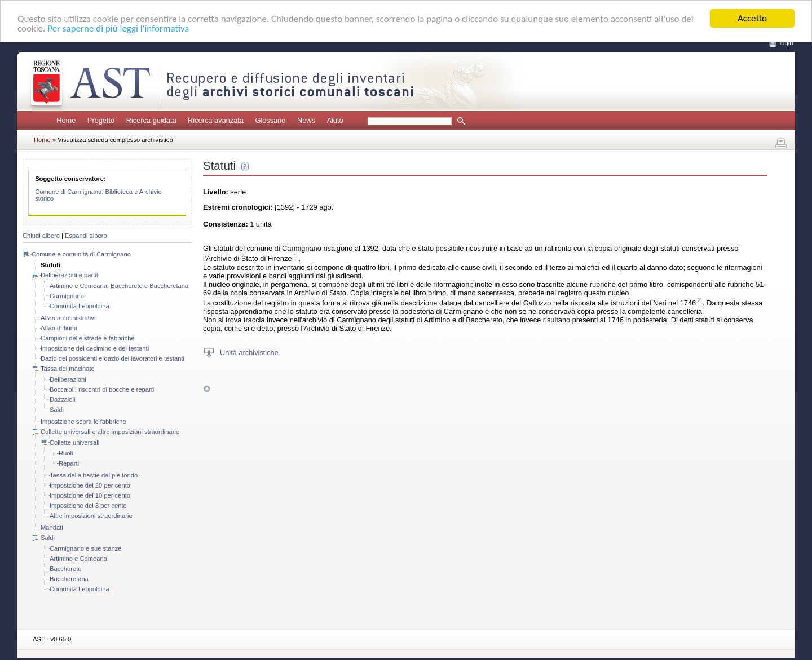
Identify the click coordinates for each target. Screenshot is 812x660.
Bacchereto (66, 569)
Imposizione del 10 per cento (90, 495)
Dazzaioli (62, 400)
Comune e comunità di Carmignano (81, 254)
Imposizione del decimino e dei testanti (95, 348)
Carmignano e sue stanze (86, 548)
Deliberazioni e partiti (70, 275)
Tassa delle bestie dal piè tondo (94, 475)
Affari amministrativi (68, 318)
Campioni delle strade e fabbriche (88, 338)
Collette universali (74, 442)
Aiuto (335, 120)
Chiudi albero (41, 236)
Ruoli (66, 453)
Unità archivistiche (249, 352)
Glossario (270, 120)
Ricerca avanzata (216, 120)
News (306, 120)
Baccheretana (69, 579)
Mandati (52, 528)
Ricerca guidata (151, 120)
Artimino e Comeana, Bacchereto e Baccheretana (119, 286)
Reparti (69, 463)
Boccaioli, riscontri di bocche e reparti (102, 389)
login (787, 43)
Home (66, 120)
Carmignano (67, 296)
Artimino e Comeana (78, 559)
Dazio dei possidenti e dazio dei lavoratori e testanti (112, 358)
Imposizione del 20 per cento (90, 485)
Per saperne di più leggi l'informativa (118, 28)
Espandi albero (86, 236)
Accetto (752, 18)
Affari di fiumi (59, 328)
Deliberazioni (68, 379)
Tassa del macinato (68, 369)
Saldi (57, 410)
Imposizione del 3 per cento (88, 506)
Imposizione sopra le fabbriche (83, 422)
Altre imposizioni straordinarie (91, 516)
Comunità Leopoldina (80, 306)
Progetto (101, 120)
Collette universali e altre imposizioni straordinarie (110, 432)
